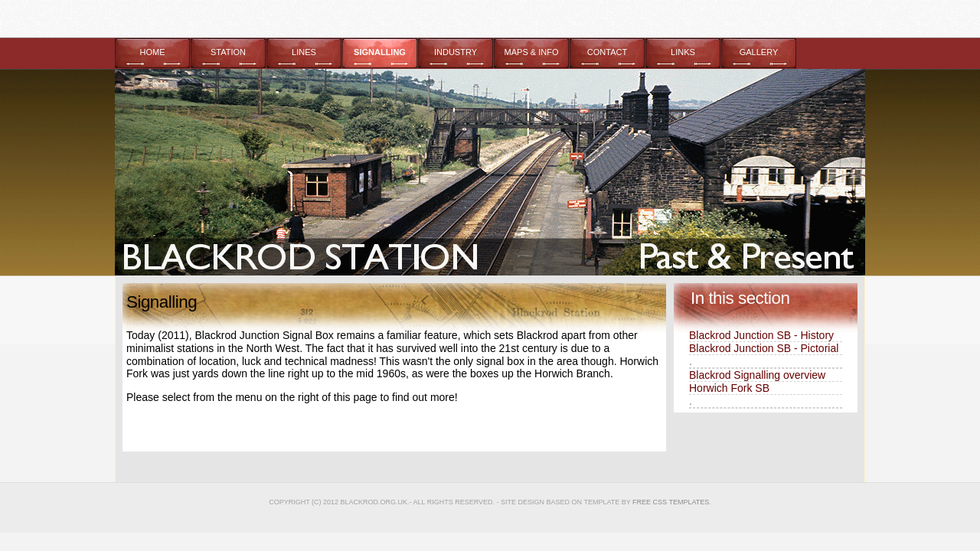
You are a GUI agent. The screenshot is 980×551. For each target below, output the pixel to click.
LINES (304, 52)
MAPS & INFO (532, 52)
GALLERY (759, 52)
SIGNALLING (380, 52)
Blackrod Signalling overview (757, 375)
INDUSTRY (456, 52)
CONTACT (607, 52)
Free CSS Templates (671, 502)
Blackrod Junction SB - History (761, 335)
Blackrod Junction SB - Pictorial (764, 348)
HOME (153, 52)
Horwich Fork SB (729, 388)
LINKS (683, 52)
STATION (228, 52)
